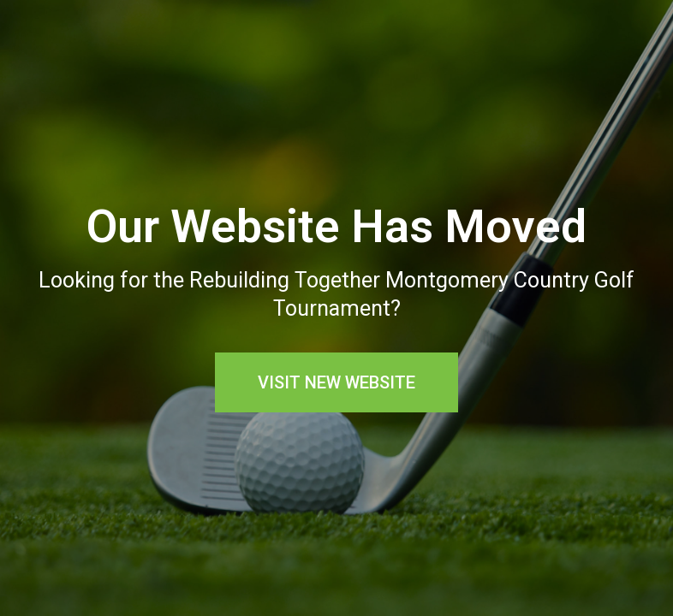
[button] (336, 382)
